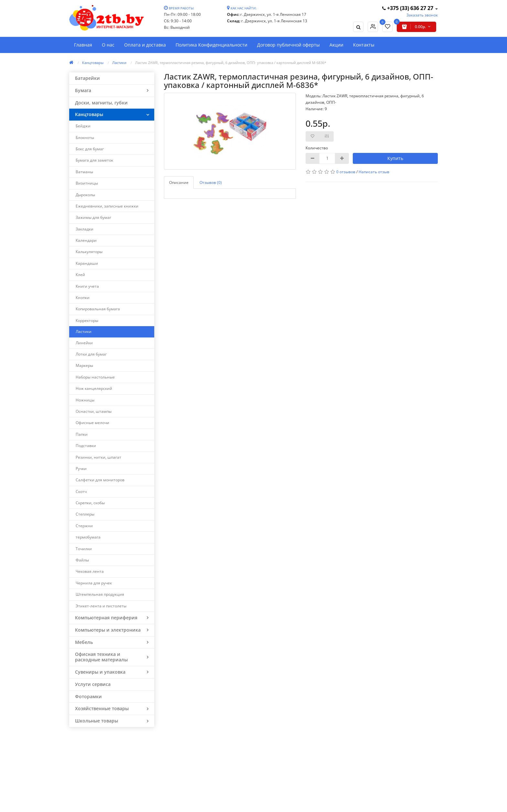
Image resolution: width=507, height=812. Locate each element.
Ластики (119, 63)
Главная (83, 45)
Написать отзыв (374, 172)
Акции (336, 45)
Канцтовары (93, 63)
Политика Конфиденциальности (211, 45)
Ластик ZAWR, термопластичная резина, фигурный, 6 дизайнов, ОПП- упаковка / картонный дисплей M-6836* (231, 63)
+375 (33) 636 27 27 (408, 8)
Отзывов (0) (211, 182)
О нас (108, 45)
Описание (179, 182)
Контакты (364, 45)
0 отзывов (346, 172)
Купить (395, 158)
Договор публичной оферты (288, 45)
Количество (317, 148)
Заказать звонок (422, 15)
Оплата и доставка (145, 45)
